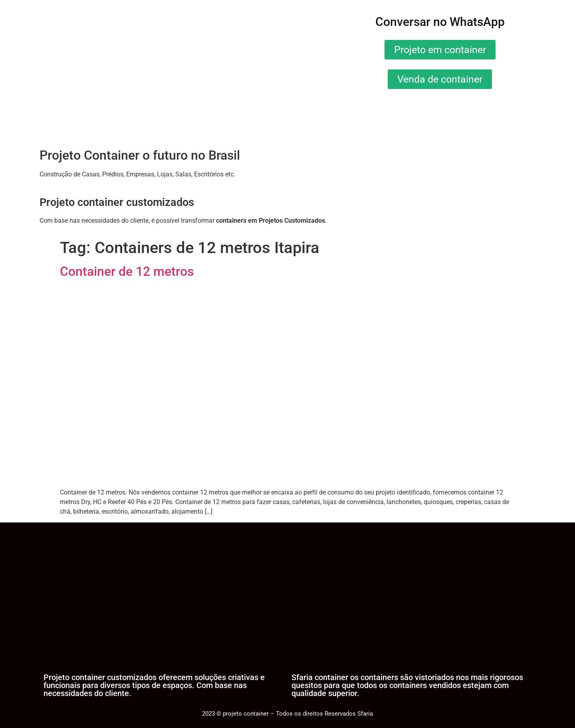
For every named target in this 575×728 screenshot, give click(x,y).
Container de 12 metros (127, 271)
